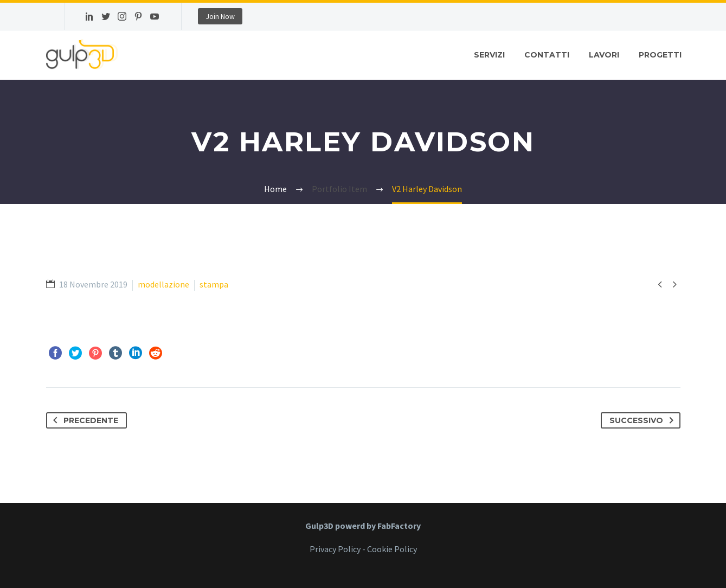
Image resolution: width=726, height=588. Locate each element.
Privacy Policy (335, 549)
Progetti (660, 55)
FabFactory (399, 526)
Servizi (489, 55)
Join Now (220, 16)
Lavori (604, 55)
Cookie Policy (392, 549)
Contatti (547, 55)
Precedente (83, 420)
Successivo (644, 420)
